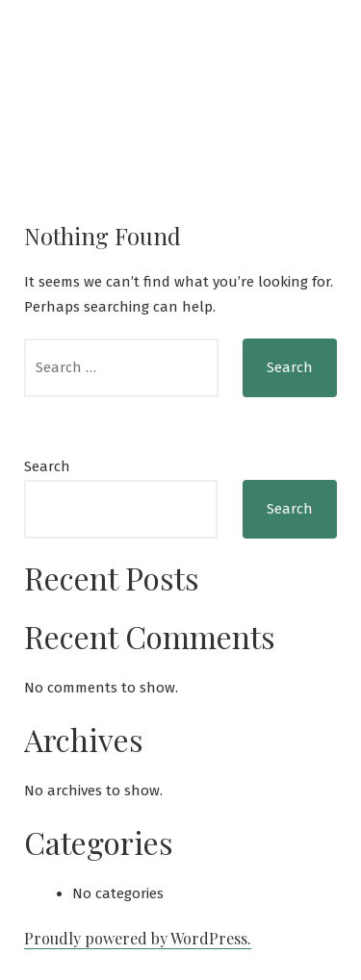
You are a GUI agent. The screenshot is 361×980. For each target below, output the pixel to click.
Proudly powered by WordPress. (138, 938)
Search (47, 466)
